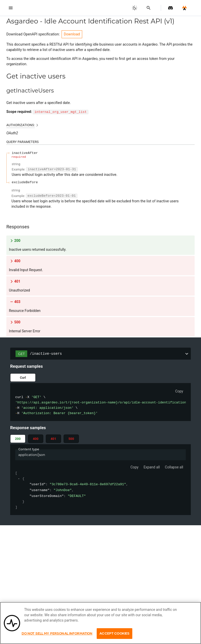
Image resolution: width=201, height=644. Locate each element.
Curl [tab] (23, 378)
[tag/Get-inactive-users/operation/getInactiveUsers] (4, 91)
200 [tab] (18, 439)
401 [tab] (53, 439)
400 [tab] (36, 439)
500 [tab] (71, 439)
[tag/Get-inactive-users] (4, 76)
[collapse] (19, 479)
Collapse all (174, 467)
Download (72, 34)
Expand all (152, 467)
